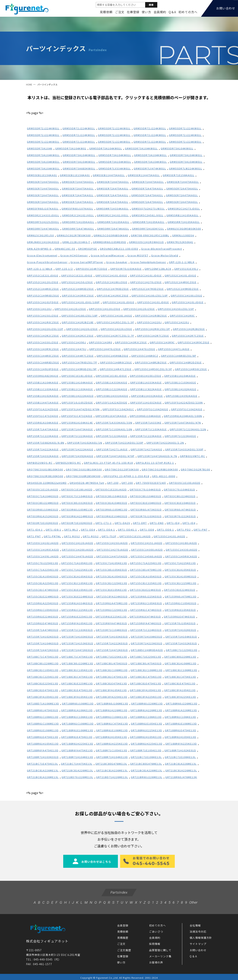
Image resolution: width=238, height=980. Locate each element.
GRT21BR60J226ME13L (147, 777)
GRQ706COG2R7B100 (195, 469)
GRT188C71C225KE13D (182, 650)
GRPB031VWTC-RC (193, 456)
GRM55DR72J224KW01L (43, 128)
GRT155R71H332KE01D (181, 643)
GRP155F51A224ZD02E (43, 409)
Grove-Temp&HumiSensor (148, 262)
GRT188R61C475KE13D (112, 724)
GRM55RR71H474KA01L (43, 229)
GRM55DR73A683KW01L (79, 168)
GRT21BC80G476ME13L (111, 764)
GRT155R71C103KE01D (77, 630)
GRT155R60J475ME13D (181, 596)
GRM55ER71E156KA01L (179, 175)
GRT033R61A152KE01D (43, 516)
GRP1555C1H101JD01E (119, 302)
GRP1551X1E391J (186, 269)
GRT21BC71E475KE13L (43, 764)
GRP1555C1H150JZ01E (43, 316)
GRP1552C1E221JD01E (43, 275)
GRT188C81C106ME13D (112, 670)
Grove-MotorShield (165, 255)
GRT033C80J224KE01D (180, 496)
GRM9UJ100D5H (183, 235)
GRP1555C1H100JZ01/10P (150, 295)
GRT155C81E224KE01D (145, 590)
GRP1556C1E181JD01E (77, 376)
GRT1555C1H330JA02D (182, 550)
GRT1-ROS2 (72, 536)
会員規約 (160, 12)
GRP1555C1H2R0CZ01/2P (153, 329)
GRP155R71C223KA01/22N (188, 429)
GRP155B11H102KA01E (180, 389)
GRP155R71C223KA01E (43, 436)
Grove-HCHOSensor (74, 255)
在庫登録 (133, 12)
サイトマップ (198, 942)
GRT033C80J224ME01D (43, 503)
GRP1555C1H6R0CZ (145, 356)
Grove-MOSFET (138, 255)
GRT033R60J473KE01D (146, 510)
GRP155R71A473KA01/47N (183, 423)
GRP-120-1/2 (64, 269)
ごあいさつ (156, 930)
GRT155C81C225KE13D (112, 583)
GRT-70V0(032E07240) (151, 483)
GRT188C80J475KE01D (112, 663)
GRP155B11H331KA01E (112, 396)
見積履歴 (123, 936)
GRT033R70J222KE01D (180, 516)
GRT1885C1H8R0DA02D (147, 650)
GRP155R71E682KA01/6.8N (46, 443)
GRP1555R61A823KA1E (43, 376)
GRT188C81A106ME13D (181, 663)
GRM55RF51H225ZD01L (43, 222)
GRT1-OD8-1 (165, 530)
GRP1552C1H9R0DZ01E (183, 289)
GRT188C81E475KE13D (111, 683)
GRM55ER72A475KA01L (78, 188)
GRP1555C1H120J (39, 309)
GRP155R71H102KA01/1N (85, 443)
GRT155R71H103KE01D (77, 637)
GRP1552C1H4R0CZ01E (181, 282)
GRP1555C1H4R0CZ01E (43, 356)
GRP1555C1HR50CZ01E (191, 369)
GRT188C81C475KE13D (77, 677)
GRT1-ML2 (71, 530)
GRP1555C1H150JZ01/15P (176, 309)
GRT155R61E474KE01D (145, 617)
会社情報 (195, 924)
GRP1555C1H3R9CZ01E (194, 342)
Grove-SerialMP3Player (87, 262)
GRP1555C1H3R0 (100, 342)
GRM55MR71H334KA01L (112, 209)
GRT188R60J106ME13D (78, 703)
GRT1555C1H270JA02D (112, 550)
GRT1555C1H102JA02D (43, 543)
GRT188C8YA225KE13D (112, 697)
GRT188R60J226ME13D (147, 703)
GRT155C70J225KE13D (43, 563)
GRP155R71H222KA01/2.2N (165, 443)
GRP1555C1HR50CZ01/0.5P (153, 369)
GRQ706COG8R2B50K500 (83, 476)
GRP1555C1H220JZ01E (82, 329)
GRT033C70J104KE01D (145, 489)
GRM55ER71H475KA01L (43, 182)
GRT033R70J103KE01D (146, 516)
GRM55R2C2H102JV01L (78, 215)
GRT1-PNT (201, 530)
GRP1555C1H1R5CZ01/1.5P (115, 322)
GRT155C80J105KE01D (111, 570)
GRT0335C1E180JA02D (77, 489)
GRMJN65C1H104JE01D (43, 242)
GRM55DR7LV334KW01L (115, 168)
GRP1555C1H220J (149, 322)
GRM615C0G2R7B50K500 (74, 235)
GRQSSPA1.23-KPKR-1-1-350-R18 (126, 476)
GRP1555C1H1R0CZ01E (43, 322)
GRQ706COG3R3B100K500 (45, 476)
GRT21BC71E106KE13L (146, 757)
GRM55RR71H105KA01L (78, 222)
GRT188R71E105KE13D (146, 750)
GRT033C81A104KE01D (112, 503)
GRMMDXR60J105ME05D (110, 242)
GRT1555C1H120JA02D (77, 543)
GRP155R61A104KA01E (43, 423)
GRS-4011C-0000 (164, 476)
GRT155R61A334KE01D (77, 603)
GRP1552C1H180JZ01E (112, 282)
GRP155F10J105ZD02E (77, 402)
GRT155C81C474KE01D (43, 590)
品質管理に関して (160, 948)
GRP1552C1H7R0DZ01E (113, 289)
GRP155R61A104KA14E (77, 423)
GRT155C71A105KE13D (77, 563)
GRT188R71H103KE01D (43, 757)
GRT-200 (113, 483)
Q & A (193, 955)
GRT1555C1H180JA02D (181, 543)
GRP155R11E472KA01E (111, 416)
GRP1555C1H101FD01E (43, 302)
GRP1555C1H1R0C (182, 316)
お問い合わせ (198, 948)
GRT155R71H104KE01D (147, 637)
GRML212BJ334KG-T (76, 242)
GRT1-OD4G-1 (127, 530)
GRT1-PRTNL (52, 536)
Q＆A (172, 12)
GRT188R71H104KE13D (77, 757)
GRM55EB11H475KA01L (109, 175)
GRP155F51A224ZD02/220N (184, 402)
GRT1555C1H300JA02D (147, 550)
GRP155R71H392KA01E (77, 456)
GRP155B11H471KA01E (43, 402)
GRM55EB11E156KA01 (42, 175)
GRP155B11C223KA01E (112, 389)
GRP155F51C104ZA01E (153, 409)
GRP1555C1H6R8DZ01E (43, 362)
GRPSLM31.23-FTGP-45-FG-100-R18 (108, 463)
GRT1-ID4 (173, 523)
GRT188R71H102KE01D (180, 750)
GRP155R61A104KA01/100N (183, 416)
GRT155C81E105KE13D (77, 590)
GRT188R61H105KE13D (111, 737)
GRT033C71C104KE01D (77, 496)
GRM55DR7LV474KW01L (150, 168)
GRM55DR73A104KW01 (71, 148)
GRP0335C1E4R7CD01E (92, 269)
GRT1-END (157, 523)
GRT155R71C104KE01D (112, 630)
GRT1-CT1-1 (104, 523)
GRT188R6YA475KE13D (43, 750)
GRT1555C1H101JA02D (169, 536)
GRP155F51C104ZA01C (118, 409)
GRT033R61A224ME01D (77, 516)
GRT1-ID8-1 (53, 530)
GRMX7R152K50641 (180, 242)
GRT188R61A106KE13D (77, 710)
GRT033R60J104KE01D (43, 510)
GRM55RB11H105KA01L (183, 215)
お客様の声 (156, 961)
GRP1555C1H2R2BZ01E (189, 329)
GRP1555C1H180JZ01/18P (80, 316)
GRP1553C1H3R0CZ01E (78, 295)
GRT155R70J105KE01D (180, 623)
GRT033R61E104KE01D (112, 516)
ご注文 (120, 12)
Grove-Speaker (117, 262)
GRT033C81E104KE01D (146, 503)
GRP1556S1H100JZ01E (146, 376)
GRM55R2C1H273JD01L (184, 209)
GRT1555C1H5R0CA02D (181, 556)
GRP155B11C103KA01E (180, 382)
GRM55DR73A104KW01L (106, 148)
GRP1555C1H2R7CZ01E (153, 336)
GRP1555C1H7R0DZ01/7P (80, 362)
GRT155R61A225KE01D (43, 603)
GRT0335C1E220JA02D (111, 489)
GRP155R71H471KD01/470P (115, 456)
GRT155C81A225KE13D (43, 583)
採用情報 (155, 942)
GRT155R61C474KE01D (146, 610)
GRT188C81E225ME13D (77, 683)
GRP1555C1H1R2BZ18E (78, 322)
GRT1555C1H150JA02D (112, 543)
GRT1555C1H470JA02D (77, 556)
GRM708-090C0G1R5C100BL (150, 235)
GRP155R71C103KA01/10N (114, 429)
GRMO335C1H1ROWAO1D (147, 242)
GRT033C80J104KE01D (111, 496)
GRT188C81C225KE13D (43, 677)
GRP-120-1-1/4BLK (182, 262)
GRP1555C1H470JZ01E (105, 349)
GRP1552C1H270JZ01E (146, 282)
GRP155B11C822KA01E (146, 389)
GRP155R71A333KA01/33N (114, 423)
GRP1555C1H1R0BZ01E (151, 316)
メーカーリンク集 (160, 955)
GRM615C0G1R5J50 (40, 235)
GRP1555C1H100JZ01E (186, 295)
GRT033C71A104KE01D (43, 496)
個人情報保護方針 (201, 936)
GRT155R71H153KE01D (77, 643)
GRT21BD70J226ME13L (77, 777)
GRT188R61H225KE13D (77, 744)
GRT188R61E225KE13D (146, 730)
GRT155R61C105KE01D (146, 603)
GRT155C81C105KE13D (77, 583)
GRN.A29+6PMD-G (39, 249)
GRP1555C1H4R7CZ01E (78, 356)
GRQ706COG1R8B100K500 (160, 469)
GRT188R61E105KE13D (147, 724)
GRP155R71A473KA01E (43, 429)
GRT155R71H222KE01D (112, 643)
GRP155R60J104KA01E (145, 416)
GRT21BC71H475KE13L (77, 764)
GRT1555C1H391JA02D (43, 556)
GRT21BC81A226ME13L (181, 764)
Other (193, 901)
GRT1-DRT (140, 523)
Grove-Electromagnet (42, 255)
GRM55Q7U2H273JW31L (148, 209)
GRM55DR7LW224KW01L (186, 168)
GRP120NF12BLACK (158, 269)
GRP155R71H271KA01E (146, 449)
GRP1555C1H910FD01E (43, 369)
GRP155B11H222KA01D (78, 396)
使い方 (146, 12)
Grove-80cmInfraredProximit (162, 249)
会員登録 (123, 924)
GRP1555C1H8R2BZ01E (151, 362)
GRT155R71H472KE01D (43, 650)
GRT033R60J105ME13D (77, 510)
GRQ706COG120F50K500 (122, 469)
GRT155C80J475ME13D (146, 570)
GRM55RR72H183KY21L (148, 229)
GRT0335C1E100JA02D (185, 483)
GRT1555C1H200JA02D (78, 550)
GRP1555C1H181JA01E (116, 316)
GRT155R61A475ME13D (112, 603)
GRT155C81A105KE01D (180, 570)
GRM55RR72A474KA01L (78, 229)
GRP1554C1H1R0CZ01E (113, 295)
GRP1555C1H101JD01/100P (81, 302)
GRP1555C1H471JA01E (174, 349)
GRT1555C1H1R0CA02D (43, 550)
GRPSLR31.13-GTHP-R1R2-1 (155, 463)
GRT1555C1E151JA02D (135, 536)
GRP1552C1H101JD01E (111, 275)
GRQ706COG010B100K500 (45, 469)
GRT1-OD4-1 (107, 530)
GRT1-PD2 (184, 530)
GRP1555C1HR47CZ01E (116, 369)
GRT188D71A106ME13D (43, 703)
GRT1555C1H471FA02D (112, 556)
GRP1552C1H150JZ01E (77, 282)
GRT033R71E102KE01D (43, 523)
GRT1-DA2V (122, 523)
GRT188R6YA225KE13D (181, 744)
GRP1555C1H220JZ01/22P (45, 329)
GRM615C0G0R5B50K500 (184, 229)
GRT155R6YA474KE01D (111, 623)
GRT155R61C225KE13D (77, 610)
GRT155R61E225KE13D (77, 617)
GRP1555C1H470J (74, 349)
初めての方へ (188, 12)
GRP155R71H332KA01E (43, 456)
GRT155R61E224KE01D (43, 617)
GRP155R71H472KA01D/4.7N (157, 456)
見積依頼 (106, 12)
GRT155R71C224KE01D (146, 630)
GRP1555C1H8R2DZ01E (186, 362)
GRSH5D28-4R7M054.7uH (87, 483)
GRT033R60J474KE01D (180, 510)
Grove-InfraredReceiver (108, 255)
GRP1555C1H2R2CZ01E (43, 336)
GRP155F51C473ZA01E (43, 416)
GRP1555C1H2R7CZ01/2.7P (115, 336)
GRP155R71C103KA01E (151, 429)
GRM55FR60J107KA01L (43, 209)
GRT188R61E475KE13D (181, 730)
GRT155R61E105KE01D (180, 610)
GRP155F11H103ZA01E (146, 402)
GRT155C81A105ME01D (181, 576)
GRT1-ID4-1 (35, 530)
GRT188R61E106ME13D (181, 724)
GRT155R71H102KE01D (180, 630)
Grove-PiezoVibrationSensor (47, 262)
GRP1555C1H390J (74, 342)
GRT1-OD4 (88, 530)
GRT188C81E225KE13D (43, 683)
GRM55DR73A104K (40, 148)
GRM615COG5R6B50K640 (111, 235)
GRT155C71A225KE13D (146, 563)
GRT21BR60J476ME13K (181, 777)
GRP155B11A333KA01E (112, 382)
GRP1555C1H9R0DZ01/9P (79, 369)
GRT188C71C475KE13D (43, 657)
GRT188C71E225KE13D (111, 657)
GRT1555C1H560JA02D (146, 556)
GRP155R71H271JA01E (112, 449)
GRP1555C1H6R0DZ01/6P (179, 356)
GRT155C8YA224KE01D (112, 596)
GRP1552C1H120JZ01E (43, 282)
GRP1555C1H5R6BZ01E (112, 356)
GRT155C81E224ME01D (43, 596)
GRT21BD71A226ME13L (112, 777)
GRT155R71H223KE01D (147, 643)
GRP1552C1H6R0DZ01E (78, 289)
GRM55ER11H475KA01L (144, 175)
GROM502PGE (88, 249)
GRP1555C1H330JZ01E (43, 342)
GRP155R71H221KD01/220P (124, 443)
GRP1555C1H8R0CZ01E (116, 362)
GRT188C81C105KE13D (43, 670)
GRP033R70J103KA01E (126, 269)
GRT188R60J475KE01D (43, 710)
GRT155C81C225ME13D (181, 583)
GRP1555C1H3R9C (162, 342)
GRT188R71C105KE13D (112, 750)
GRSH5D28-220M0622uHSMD (47, 483)
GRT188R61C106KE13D (43, 717)
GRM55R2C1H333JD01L (43, 215)
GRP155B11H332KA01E (147, 396)
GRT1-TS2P (109, 536)
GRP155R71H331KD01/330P (184, 449)
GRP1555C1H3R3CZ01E (131, 342)
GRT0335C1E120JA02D (43, 489)
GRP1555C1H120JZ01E (70, 309)
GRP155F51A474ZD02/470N (81, 409)
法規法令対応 (198, 930)
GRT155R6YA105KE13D (77, 623)
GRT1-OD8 (147, 530)
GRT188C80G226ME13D (180, 657)
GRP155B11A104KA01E (180, 376)
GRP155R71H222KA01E (43, 449)
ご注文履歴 (124, 948)
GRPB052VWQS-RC (40, 463)
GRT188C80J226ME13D (43, 663)
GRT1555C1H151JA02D (147, 543)
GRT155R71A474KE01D (43, 630)
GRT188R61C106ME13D (43, 724)
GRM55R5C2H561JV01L (148, 215)
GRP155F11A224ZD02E (112, 402)
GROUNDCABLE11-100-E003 (119, 249)
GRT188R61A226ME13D (112, 710)
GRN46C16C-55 (65, 249)
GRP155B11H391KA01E (182, 396)
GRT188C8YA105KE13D (111, 690)
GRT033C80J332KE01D (77, 503)
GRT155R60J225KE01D (146, 596)
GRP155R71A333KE (148, 423)
